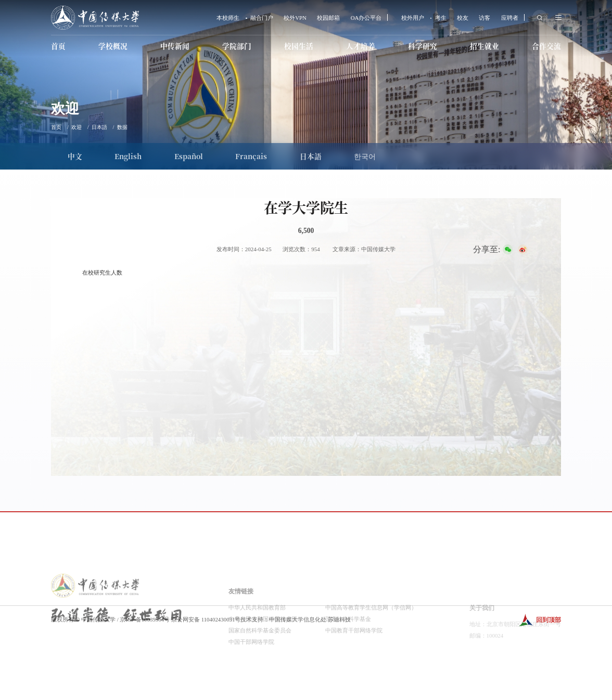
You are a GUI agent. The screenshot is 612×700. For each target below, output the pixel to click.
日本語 (99, 127)
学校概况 (113, 46)
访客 (484, 18)
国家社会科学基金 (348, 657)
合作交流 (546, 46)
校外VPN (295, 18)
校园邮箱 (328, 18)
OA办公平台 (366, 18)
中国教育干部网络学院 (354, 669)
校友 (463, 18)
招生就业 (484, 46)
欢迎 (76, 127)
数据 (122, 127)
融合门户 (262, 18)
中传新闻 (175, 46)
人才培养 (361, 46)
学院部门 (237, 46)
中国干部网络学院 (251, 680)
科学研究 (423, 46)
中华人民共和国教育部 (257, 646)
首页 (58, 46)
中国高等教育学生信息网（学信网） (371, 646)
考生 (441, 18)
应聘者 (510, 18)
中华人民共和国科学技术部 (263, 657)
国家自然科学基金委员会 (260, 669)
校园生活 (299, 46)
